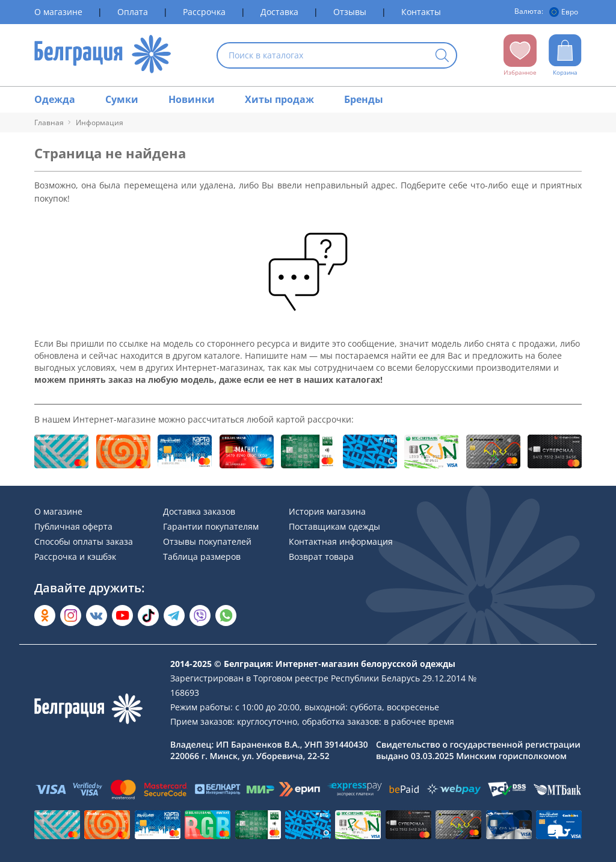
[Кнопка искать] (442, 56)
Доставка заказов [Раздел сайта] (199, 511)
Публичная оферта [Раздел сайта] (73, 526)
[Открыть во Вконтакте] (97, 615)
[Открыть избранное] (520, 55)
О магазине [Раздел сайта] (58, 12)
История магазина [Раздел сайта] (327, 511)
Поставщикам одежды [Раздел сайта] (334, 526)
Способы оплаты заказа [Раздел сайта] (84, 541)
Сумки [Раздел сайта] (122, 99)
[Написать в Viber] (200, 615)
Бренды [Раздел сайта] (364, 99)
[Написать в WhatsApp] (226, 615)
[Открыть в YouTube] (122, 615)
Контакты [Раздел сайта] (421, 12)
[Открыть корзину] (565, 55)
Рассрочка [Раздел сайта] (204, 12)
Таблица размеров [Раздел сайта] (202, 557)
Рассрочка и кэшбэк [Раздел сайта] (75, 557)
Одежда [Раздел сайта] (55, 99)
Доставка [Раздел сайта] (279, 12)
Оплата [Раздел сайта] (133, 12)
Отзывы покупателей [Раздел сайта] (207, 541)
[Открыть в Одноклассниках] (45, 615)
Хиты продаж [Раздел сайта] (279, 99)
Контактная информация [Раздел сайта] (341, 541)
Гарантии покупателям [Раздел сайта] (211, 526)
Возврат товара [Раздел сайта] (321, 557)
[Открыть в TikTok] (148, 615)
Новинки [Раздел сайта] (192, 99)
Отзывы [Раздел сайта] (350, 12)
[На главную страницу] (103, 55)
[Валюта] (565, 12)
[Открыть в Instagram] (71, 615)
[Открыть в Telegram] (174, 615)
